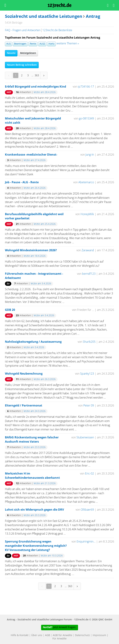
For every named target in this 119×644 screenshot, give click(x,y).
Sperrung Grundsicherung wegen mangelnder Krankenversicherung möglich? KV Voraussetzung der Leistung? (36, 546)
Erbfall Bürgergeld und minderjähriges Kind (35, 87)
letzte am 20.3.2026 (35, 515)
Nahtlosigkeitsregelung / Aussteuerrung (33, 342)
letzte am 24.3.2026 (35, 411)
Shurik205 (89, 342)
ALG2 (42, 44)
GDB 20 (10, 310)
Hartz (51, 44)
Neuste (11, 53)
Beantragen (20, 44)
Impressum (99, 635)
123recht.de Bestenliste (57, 30)
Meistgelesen (28, 53)
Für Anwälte (59, 639)
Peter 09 (89, 406)
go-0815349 (86, 119)
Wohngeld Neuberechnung (24, 374)
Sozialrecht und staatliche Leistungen (44, 17)
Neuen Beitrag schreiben (22, 65)
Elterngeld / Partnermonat (24, 406)
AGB (47, 635)
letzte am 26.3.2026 (45, 379)
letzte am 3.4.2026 (41, 284)
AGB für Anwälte (63, 635)
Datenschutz (82, 635)
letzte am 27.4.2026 (35, 160)
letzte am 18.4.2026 (35, 256)
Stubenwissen (85, 437)
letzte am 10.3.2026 (52, 556)
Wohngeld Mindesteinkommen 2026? (31, 250)
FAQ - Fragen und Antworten (23, 30)
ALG (8, 44)
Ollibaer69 (88, 510)
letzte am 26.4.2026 (35, 188)
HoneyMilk (87, 214)
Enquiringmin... (86, 542)
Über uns (37, 635)
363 (37, 75)
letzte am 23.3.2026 (35, 447)
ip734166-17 (86, 87)
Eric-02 (90, 474)
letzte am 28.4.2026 (45, 92)
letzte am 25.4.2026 (45, 224)
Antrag (93, 17)
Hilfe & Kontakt (20, 635)
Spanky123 (87, 374)
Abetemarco (86, 182)
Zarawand (88, 250)
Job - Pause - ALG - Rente (22, 182)
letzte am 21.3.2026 (45, 483)
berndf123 (89, 274)
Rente (33, 44)
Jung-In (90, 155)
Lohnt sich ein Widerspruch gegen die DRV (34, 510)
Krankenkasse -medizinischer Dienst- (31, 155)
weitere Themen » (68, 44)
